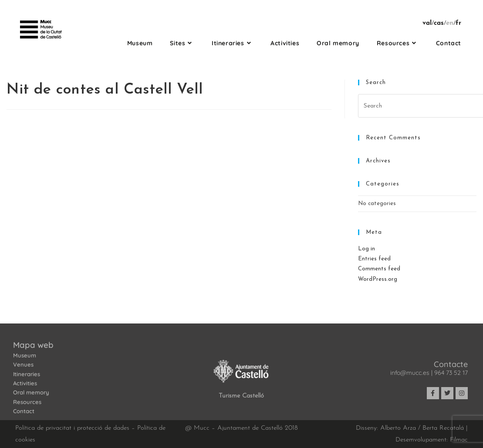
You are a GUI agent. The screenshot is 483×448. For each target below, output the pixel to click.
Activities (25, 383)
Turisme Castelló (241, 396)
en (450, 23)
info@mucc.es (410, 373)
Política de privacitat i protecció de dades (72, 428)
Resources (27, 402)
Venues (23, 364)
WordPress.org (378, 279)
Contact (24, 411)
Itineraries (27, 374)
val (427, 23)
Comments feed (379, 269)
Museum (25, 355)
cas (439, 23)
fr (458, 23)
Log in (366, 249)
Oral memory (31, 392)
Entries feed (374, 259)
